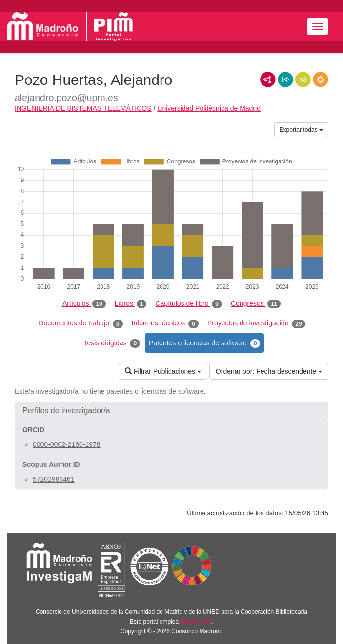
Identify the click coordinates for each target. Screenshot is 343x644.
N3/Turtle (303, 80)
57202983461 (54, 479)
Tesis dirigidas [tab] (112, 343)
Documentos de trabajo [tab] (81, 323)
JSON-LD (285, 80)
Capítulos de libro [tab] (189, 304)
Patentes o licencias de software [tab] (204, 343)
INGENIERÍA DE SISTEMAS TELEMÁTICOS (83, 108)
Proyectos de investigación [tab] (256, 323)
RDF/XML (268, 80)
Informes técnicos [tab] (165, 323)
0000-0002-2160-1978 (67, 444)
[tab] (171, 411)
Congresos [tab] (256, 304)
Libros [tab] (131, 304)
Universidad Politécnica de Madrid (209, 108)
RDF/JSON (321, 80)
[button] (171, 411)
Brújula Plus (196, 622)
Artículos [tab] (84, 304)
